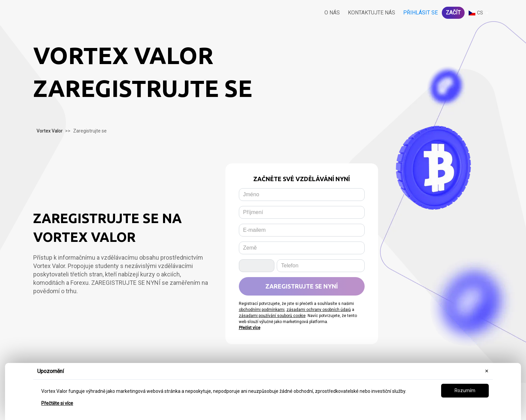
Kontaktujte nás (372, 13)
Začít (453, 13)
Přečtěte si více (57, 403)
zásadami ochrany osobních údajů (319, 310)
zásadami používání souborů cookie (272, 316)
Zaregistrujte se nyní (302, 286)
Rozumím (465, 390)
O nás (332, 13)
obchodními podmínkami (262, 310)
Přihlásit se (420, 13)
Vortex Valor (50, 131)
